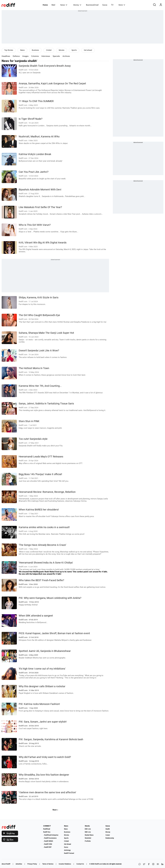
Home (45, 5)
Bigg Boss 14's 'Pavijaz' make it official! (40, 474)
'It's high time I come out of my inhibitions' (42, 669)
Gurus (105, 5)
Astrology (67, 850)
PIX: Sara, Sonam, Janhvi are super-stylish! (43, 722)
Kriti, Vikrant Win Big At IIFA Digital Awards (43, 243)
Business (35, 50)
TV (112, 5)
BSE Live (88, 829)
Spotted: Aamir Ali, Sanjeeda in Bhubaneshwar (45, 651)
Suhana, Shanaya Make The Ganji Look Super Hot (46, 333)
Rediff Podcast (69, 853)
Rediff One (47, 832)
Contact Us (80, 864)
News (64, 5)
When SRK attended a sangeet (36, 616)
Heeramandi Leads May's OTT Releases (41, 457)
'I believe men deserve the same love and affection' (47, 792)
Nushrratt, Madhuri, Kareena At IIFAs (39, 137)
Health (108, 829)
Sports (74, 50)
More (122, 5)
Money (77, 5)
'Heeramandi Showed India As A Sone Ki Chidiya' (46, 563)
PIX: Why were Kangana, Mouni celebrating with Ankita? (50, 598)
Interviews (46, 56)
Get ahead (88, 50)
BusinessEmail (92, 5)
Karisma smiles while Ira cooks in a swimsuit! (44, 527)
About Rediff (6, 864)
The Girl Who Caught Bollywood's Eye (39, 315)
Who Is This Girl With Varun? (35, 225)
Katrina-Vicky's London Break (35, 154)
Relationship (110, 838)
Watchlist (88, 838)
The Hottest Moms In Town (34, 368)
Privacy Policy (32, 864)
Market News (89, 835)
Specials (56, 56)
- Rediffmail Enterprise (51, 835)
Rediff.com (98, 864)
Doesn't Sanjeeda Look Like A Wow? (39, 351)
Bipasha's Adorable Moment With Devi (40, 190)
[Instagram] (153, 864)
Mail (53, 5)
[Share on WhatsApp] (140, 864)
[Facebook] (149, 864)
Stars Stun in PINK (29, 421)
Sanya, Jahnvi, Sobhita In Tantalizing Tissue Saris (46, 404)
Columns (35, 56)
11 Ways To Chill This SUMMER (36, 101)
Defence (16, 56)
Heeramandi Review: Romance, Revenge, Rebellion (47, 492)
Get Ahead (68, 844)
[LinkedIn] (162, 864)
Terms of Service (48, 864)
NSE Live (88, 832)
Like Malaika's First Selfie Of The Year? (40, 207)
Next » (55, 810)
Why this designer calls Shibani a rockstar (42, 686)
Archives (66, 56)
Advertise (19, 864)
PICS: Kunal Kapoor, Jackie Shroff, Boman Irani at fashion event (54, 633)
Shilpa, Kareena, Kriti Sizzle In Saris (39, 298)
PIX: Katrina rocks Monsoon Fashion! (39, 704)
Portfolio (88, 841)
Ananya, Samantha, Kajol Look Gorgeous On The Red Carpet (52, 84)
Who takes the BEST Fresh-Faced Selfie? (41, 580)
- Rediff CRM (48, 844)
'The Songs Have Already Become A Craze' (42, 545)
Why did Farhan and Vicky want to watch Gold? (45, 757)
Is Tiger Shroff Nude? (31, 119)
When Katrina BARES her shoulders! (39, 510)
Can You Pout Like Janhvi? (34, 172)
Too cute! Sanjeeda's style (33, 439)
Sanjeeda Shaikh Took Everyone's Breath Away (45, 66)
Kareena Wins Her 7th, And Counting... (40, 386)
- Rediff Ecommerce (50, 838)
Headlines (6, 56)
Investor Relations (65, 864)
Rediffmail (47, 829)
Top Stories (9, 50)
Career (108, 835)
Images (25, 56)
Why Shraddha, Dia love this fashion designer (44, 775)
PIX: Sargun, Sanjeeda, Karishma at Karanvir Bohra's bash (51, 739)
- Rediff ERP (47, 847)
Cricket (49, 50)
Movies (62, 50)
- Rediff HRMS (48, 841)
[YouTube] (158, 864)
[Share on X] (144, 864)
